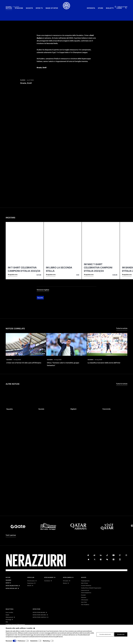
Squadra (40, 280)
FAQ (7, 622)
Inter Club (31, 577)
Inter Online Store (12, 586)
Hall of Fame (85, 583)
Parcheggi (8, 620)
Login (119, 8)
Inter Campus (67, 577)
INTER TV (39, 8)
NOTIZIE (9, 8)
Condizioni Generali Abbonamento (15, 624)
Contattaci (47, 581)
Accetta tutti (121, 634)
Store (101, 8)
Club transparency (86, 593)
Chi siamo (66, 581)
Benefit (29, 586)
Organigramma (85, 581)
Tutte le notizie (122, 311)
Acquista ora (13, 257)
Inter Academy (49, 577)
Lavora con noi (85, 590)
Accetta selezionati (105, 634)
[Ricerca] (126, 8)
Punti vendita (9, 613)
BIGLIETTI (110, 8)
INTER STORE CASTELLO (40, 617)
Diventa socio (31, 581)
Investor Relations (86, 586)
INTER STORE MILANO (39, 613)
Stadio (7, 615)
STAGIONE (19, 8)
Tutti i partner (11, 535)
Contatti (83, 595)
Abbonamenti (9, 617)
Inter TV (8, 583)
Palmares (84, 597)
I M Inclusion (85, 600)
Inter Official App (11, 588)
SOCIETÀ (29, 8)
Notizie (8, 577)
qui (32, 635)
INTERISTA (91, 8)
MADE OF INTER (52, 8)
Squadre (8, 580)
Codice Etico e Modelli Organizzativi (91, 588)
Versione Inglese (43, 272)
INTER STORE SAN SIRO (39, 615)
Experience (31, 583)
